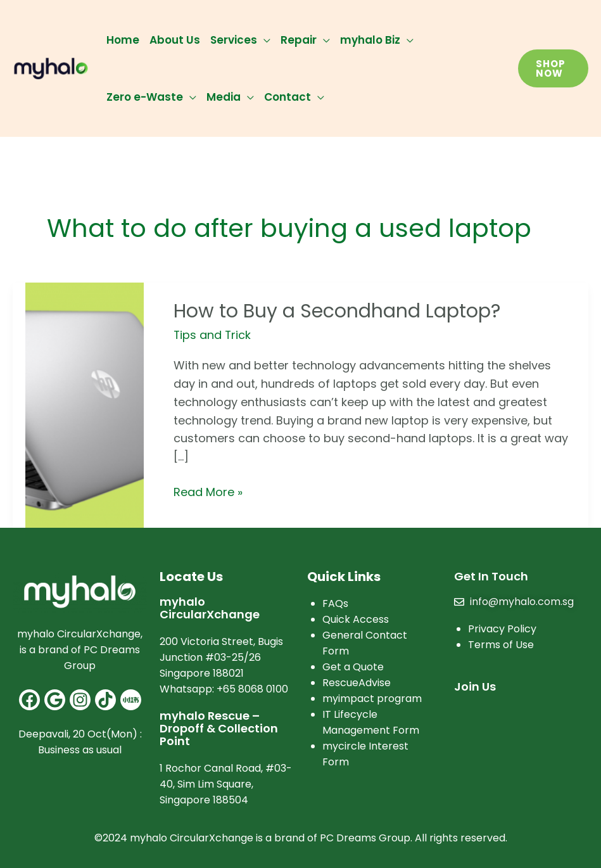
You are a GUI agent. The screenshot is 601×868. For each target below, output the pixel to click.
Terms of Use (501, 645)
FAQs (335, 603)
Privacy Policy (502, 629)
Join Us (475, 686)
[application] (264, 40)
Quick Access (356, 619)
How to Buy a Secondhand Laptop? (337, 311)
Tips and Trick (213, 335)
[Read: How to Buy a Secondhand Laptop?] (85, 404)
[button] (553, 68)
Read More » (208, 492)
